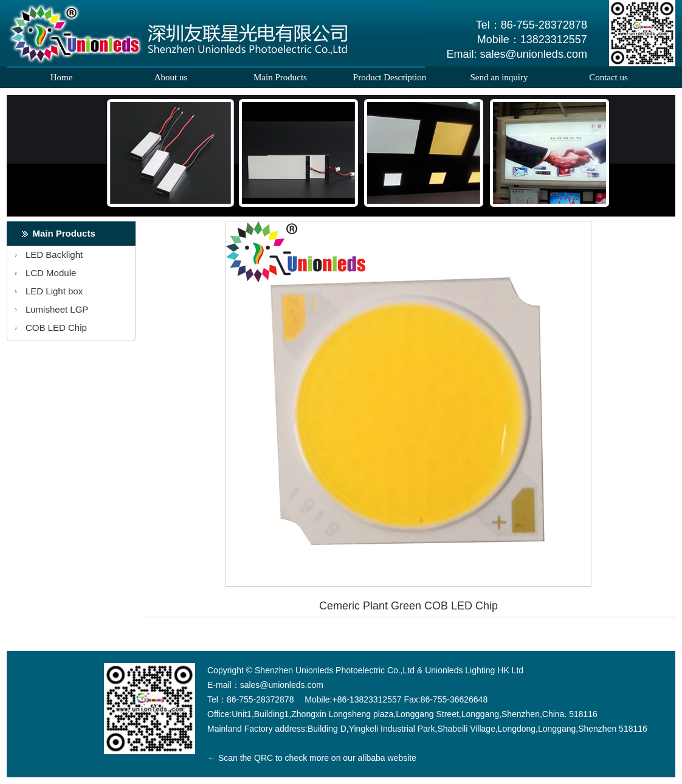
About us (171, 77)
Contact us (608, 77)
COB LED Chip (56, 328)
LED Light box (54, 291)
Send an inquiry (499, 77)
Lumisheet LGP (57, 309)
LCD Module (51, 273)
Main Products (280, 77)
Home (62, 77)
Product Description (390, 77)
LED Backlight (54, 255)
